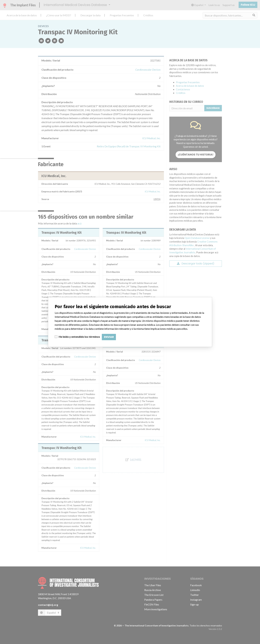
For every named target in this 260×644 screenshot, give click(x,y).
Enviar (109, 337)
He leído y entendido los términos (79, 337)
